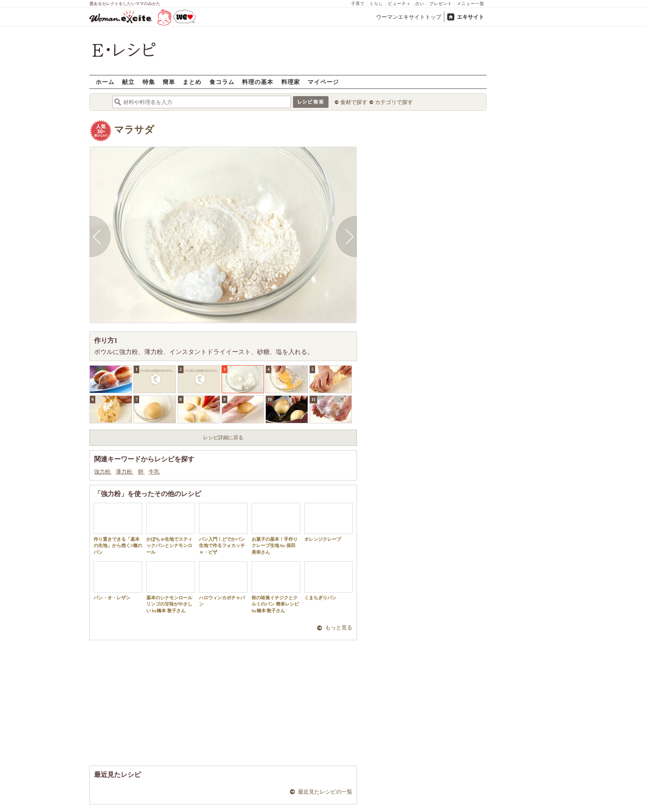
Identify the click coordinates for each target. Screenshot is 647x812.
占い (420, 4)
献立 (128, 82)
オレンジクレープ (329, 522)
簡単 (169, 82)
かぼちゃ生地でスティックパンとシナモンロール (171, 529)
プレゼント (441, 4)
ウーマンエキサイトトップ (409, 17)
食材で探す (354, 102)
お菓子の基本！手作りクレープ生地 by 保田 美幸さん (276, 529)
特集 (149, 82)
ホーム (105, 82)
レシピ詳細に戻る (223, 438)
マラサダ (134, 130)
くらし (376, 4)
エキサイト (470, 17)
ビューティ (399, 4)
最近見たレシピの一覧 (325, 792)
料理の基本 (258, 82)
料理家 (291, 82)
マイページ (323, 82)
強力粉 (103, 472)
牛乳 (154, 472)
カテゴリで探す (394, 102)
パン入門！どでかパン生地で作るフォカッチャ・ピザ (223, 529)
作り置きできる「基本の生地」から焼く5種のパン (118, 529)
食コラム (222, 82)
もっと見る (339, 627)
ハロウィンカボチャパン (223, 584)
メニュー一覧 (471, 4)
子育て (358, 4)
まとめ (192, 82)
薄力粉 (125, 472)
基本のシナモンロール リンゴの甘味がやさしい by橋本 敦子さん (171, 587)
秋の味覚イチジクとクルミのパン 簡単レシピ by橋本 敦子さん (276, 587)
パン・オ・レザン (118, 581)
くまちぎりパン (329, 581)
